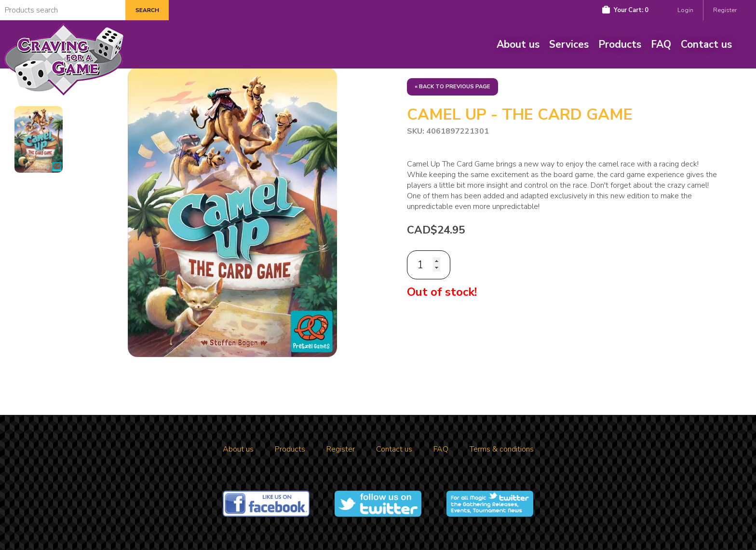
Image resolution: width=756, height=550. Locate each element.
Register (725, 10)
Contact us (706, 44)
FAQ (661, 44)
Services (569, 44)
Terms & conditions (502, 449)
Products (620, 44)
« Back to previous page (452, 87)
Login (685, 10)
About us (518, 44)
